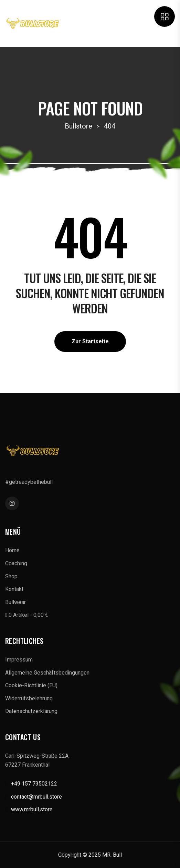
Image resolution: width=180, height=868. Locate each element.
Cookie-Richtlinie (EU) (31, 685)
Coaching (16, 563)
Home (12, 550)
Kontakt (14, 589)
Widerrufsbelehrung (29, 698)
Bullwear (15, 602)
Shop (11, 576)
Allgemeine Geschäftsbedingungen (47, 673)
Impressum (19, 660)
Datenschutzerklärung (31, 711)
